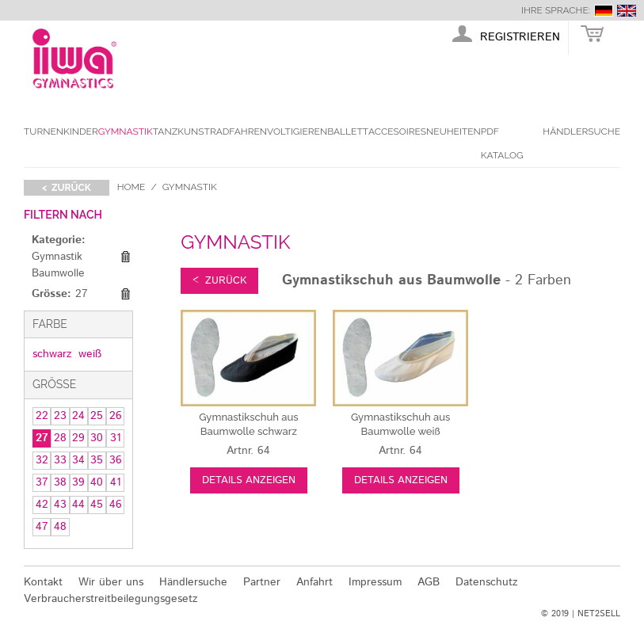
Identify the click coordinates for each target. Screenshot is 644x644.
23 (60, 416)
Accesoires (397, 131)
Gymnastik (126, 131)
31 (116, 438)
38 (60, 482)
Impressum (375, 582)
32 (42, 460)
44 (78, 505)
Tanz (165, 131)
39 (78, 482)
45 (97, 505)
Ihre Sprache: (556, 10)
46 (116, 505)
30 (97, 438)
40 (97, 482)
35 (97, 460)
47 (42, 527)
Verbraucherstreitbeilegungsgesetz (111, 599)
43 (60, 505)
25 (97, 416)
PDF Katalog (502, 143)
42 (42, 505)
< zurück (67, 188)
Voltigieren (297, 131)
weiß (90, 354)
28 (60, 438)
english (627, 11)
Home (131, 187)
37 (42, 482)
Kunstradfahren (222, 131)
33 (60, 460)
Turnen (44, 131)
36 (116, 460)
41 (116, 482)
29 (78, 438)
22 (42, 416)
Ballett (348, 131)
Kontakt (43, 582)
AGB (429, 582)
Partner (262, 582)
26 (116, 416)
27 (42, 438)
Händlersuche (581, 131)
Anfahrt (314, 582)
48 (60, 527)
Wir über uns (111, 582)
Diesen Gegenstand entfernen (125, 257)
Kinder (81, 131)
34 (78, 460)
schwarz (52, 354)
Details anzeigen (249, 480)
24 (78, 416)
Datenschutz (487, 582)
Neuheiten (453, 131)
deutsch (604, 11)
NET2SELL (599, 614)
